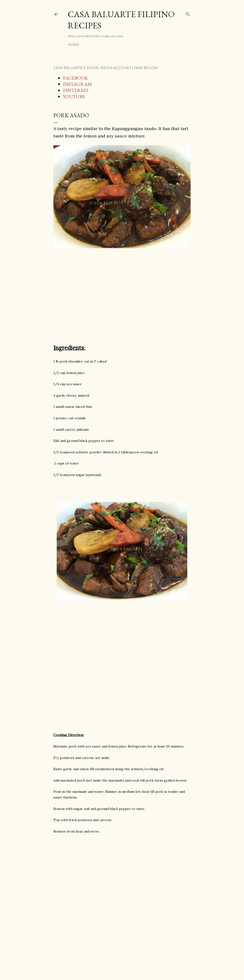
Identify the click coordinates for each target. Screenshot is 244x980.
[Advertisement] (122, 299)
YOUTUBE (74, 96)
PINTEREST (76, 90)
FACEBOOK (75, 78)
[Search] (188, 13)
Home (73, 45)
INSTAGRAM (77, 84)
